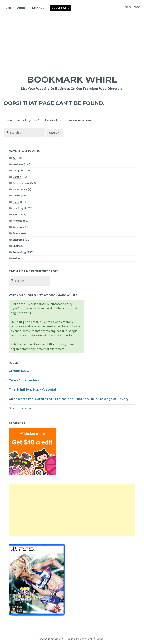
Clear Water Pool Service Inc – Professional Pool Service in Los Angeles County (69, 399)
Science (17, 233)
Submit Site (61, 8)
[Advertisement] (72, 44)
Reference (19, 227)
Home (8, 8)
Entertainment (21, 183)
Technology (19, 252)
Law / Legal (19, 208)
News (16, 215)
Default (17, 177)
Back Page (133, 7)
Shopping (18, 240)
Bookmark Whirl (72, 79)
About (22, 8)
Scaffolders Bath (22, 408)
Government (20, 189)
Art (15, 158)
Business (18, 164)
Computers (19, 171)
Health (17, 196)
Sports (17, 246)
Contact (100, 639)
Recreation (19, 221)
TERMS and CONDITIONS (80, 639)
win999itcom (19, 371)
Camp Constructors (24, 380)
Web (15, 258)
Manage (38, 8)
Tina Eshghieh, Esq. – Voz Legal (32, 390)
